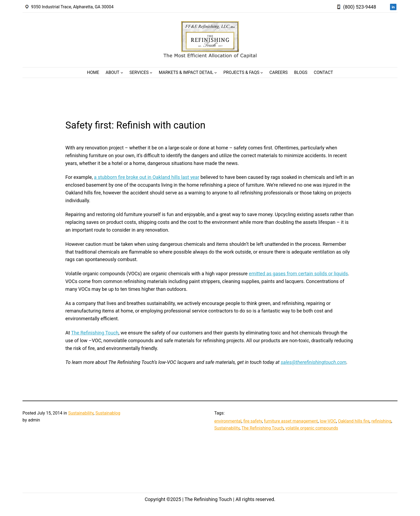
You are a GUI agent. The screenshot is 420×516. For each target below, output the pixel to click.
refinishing (381, 421)
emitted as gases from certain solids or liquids (298, 274)
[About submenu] (122, 73)
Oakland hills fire (354, 421)
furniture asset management (291, 421)
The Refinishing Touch (95, 333)
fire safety (253, 421)
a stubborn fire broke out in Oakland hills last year (147, 177)
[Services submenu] (151, 73)
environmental (228, 421)
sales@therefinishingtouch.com (314, 362)
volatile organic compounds (312, 428)
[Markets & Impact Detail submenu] (216, 73)
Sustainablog (108, 413)
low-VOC (328, 421)
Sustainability (81, 413)
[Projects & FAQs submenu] (262, 73)
